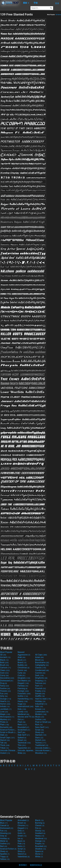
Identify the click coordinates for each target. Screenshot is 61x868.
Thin (22, 745)
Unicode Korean (44, 750)
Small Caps (7, 738)
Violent (5, 753)
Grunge (6, 699)
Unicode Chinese (9, 750)
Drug (4, 683)
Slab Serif (24, 735)
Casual (5, 825)
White (39, 857)
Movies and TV (26, 717)
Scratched (24, 730)
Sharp (40, 732)
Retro (22, 725)
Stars (39, 738)
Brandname (42, 662)
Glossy (40, 831)
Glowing (6, 833)
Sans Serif (42, 727)
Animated (23, 820)
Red (4, 846)
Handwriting (25, 699)
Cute (21, 675)
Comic (22, 670)
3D (3, 655)
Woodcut (41, 753)
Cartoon (6, 668)
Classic (41, 668)
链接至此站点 (36, 865)
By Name (58, 15)
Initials (5, 706)
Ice (20, 838)
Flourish (41, 688)
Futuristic (24, 694)
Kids (22, 709)
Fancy (5, 686)
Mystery (5, 719)
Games (40, 694)
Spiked (22, 738)
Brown (22, 823)
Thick (5, 745)
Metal (4, 841)
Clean (5, 670)
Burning (40, 823)
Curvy (4, 675)
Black (4, 660)
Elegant (23, 683)
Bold (4, 662)
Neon (21, 841)
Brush (5, 665)
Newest (21, 652)
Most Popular (6, 652)
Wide (22, 753)
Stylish (40, 740)
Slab (4, 735)
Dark (39, 675)
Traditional (42, 745)
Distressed (7, 681)
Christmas (24, 668)
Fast (39, 686)
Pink (21, 844)
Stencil (5, 740)
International (25, 706)
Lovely (23, 712)
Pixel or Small (43, 722)
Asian (39, 657)
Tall (3, 743)
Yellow (5, 859)
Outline (41, 719)
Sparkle (5, 854)
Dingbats (24, 678)
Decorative (7, 678)
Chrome (23, 825)
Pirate (4, 722)
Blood (40, 660)
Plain (5, 725)
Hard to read (43, 699)
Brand (22, 662)
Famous (41, 683)
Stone (39, 854)
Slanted (41, 735)
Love (4, 712)
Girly (4, 696)
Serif (21, 732)
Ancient (5, 657)
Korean (40, 709)
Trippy (4, 857)
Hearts (5, 701)
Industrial (41, 704)
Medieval (23, 714)
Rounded (23, 727)
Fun (4, 694)
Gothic (23, 696)
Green (22, 836)
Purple (40, 844)
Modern (41, 714)
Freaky (40, 691)
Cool (4, 673)
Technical (24, 743)
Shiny (21, 851)
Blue (4, 823)
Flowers (5, 691)
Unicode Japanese (26, 750)
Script (40, 730)
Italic (39, 706)
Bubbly (22, 665)
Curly (22, 673)
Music (40, 717)
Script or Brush (9, 732)
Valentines (24, 857)
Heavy (23, 701)
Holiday (40, 701)
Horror (5, 704)
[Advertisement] (31, 792)
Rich (39, 725)
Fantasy (23, 686)
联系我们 (23, 865)
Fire (38, 828)
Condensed (42, 670)
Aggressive (24, 655)
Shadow (41, 849)
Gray (3, 836)
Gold (21, 833)
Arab (21, 657)
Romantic (6, 727)
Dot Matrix (24, 681)
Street (22, 740)
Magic (5, 714)
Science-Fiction (9, 730)
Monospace (7, 717)
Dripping (41, 681)
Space (39, 851)
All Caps (41, 655)
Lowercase (42, 712)
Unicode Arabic (44, 748)
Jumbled (6, 709)
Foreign (23, 691)
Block (22, 660)
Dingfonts (41, 678)
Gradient (40, 833)
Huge (22, 704)
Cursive (40, 673)
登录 (57, 3)
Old (21, 719)
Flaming (23, 688)
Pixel (22, 722)
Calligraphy (42, 665)
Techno (41, 743)
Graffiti (40, 696)
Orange (40, 841)
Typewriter (24, 748)
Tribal (4, 748)
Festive (5, 688)
